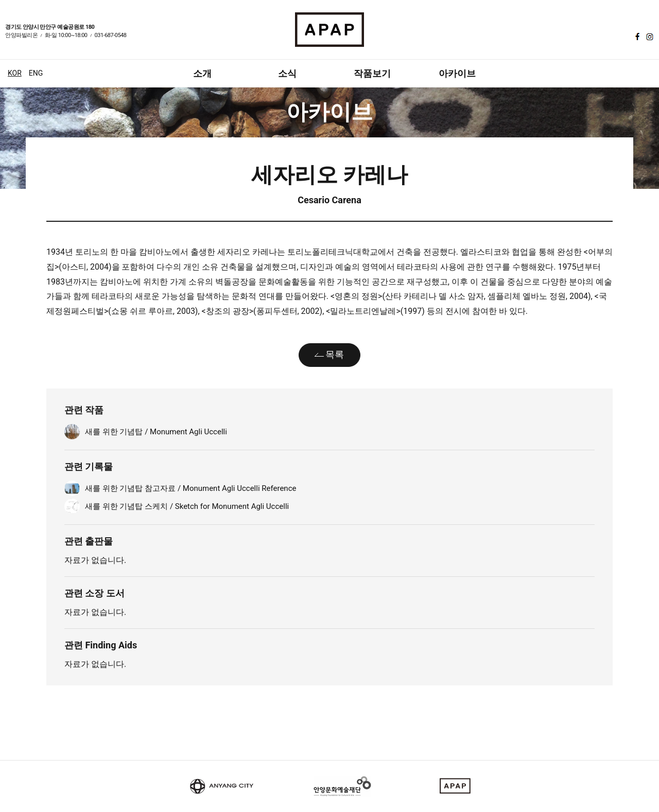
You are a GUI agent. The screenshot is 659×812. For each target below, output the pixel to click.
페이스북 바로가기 (636, 37)
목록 (335, 354)
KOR (15, 73)
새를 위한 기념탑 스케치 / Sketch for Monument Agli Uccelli (187, 506)
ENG (36, 73)
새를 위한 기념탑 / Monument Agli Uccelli (156, 432)
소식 (287, 73)
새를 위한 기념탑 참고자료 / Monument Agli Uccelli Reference (190, 488)
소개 (202, 73)
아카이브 (457, 73)
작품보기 (372, 73)
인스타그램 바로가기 (649, 37)
